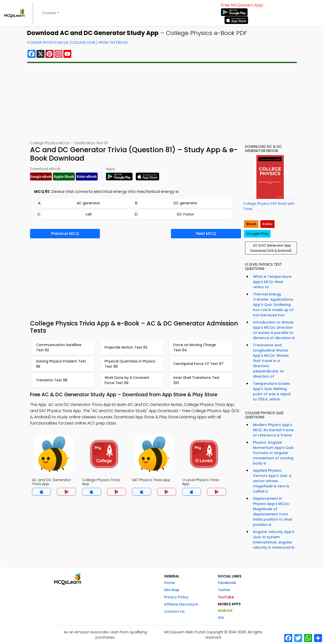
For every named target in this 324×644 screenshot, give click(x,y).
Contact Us (174, 611)
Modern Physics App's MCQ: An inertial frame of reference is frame (273, 430)
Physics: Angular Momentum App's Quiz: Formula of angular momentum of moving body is (274, 453)
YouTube (226, 597)
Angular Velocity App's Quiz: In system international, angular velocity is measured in (274, 540)
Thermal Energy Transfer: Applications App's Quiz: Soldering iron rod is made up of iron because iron (273, 305)
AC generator (88, 203)
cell (88, 214)
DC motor (185, 214)
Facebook (227, 583)
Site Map (172, 590)
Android (225, 610)
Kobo (267, 224)
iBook (251, 224)
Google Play (257, 234)
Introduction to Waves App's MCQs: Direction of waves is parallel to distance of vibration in (274, 330)
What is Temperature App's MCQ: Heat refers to (272, 282)
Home (169, 583)
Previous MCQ (65, 233)
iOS (221, 618)
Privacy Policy (176, 597)
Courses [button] (49, 13)
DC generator (185, 203)
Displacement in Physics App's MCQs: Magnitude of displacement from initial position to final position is (272, 512)
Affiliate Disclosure (181, 604)
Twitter (224, 590)
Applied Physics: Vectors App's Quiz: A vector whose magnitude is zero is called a (272, 481)
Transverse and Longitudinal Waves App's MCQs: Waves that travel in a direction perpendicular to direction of (271, 361)
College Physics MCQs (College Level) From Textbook (77, 42)
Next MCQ (206, 233)
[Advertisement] (162, 102)
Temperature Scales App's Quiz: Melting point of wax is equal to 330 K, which (272, 391)
